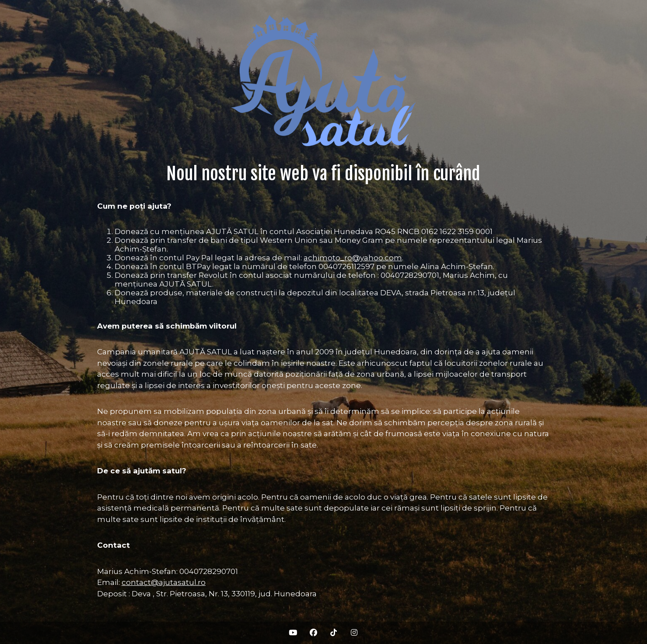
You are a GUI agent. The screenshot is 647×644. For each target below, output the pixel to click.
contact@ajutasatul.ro (164, 582)
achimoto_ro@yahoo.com (353, 258)
